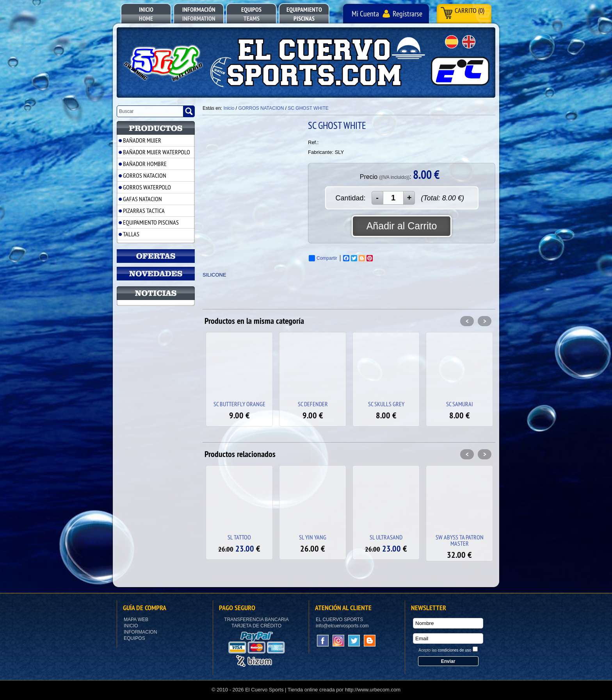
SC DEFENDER (313, 404)
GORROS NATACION (145, 175)
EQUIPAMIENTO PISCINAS (151, 222)
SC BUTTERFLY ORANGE (239, 404)
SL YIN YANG (313, 537)
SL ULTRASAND (386, 537)
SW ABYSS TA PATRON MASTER (460, 540)
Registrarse (407, 13)
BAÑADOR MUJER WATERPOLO (157, 152)
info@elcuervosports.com (342, 626)
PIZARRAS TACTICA (144, 211)
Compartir (323, 258)
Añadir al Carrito (402, 226)
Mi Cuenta (365, 13)
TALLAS (131, 234)
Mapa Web (136, 620)
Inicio (131, 626)
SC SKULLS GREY (386, 404)
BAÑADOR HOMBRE (145, 164)
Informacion (140, 632)
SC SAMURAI (460, 404)
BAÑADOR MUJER (142, 140)
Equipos (134, 638)
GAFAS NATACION (142, 199)
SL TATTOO (239, 537)
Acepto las (445, 650)
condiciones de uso (455, 650)
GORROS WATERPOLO (147, 187)
